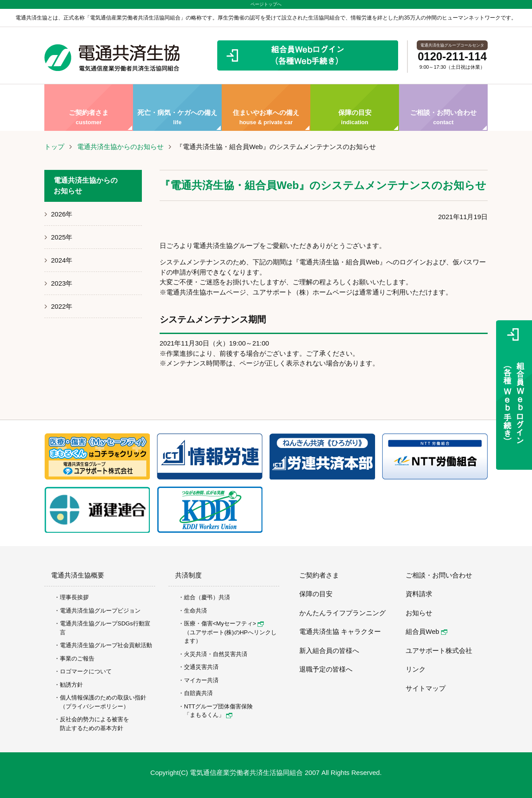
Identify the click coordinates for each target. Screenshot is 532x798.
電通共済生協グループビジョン (100, 611)
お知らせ (419, 613)
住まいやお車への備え (266, 108)
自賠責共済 (198, 693)
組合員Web (426, 631)
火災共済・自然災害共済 (216, 654)
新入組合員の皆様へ (329, 651)
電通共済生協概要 (78, 575)
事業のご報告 (77, 658)
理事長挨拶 (74, 597)
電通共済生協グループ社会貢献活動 (106, 645)
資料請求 (419, 594)
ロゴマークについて (86, 671)
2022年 (62, 306)
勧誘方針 (71, 685)
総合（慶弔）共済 (207, 597)
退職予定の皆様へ (326, 669)
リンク (416, 669)
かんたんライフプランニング (342, 613)
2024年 (62, 260)
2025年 (62, 237)
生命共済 (196, 611)
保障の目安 (355, 108)
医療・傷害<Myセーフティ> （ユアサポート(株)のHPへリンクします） (230, 632)
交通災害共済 (201, 667)
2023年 (62, 283)
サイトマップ (426, 688)
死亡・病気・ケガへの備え (177, 108)
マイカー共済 (201, 680)
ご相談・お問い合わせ (443, 108)
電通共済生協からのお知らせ (120, 147)
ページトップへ (266, 4)
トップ (54, 147)
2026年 (62, 214)
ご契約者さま (89, 108)
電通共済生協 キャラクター (340, 631)
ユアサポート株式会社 (439, 651)
